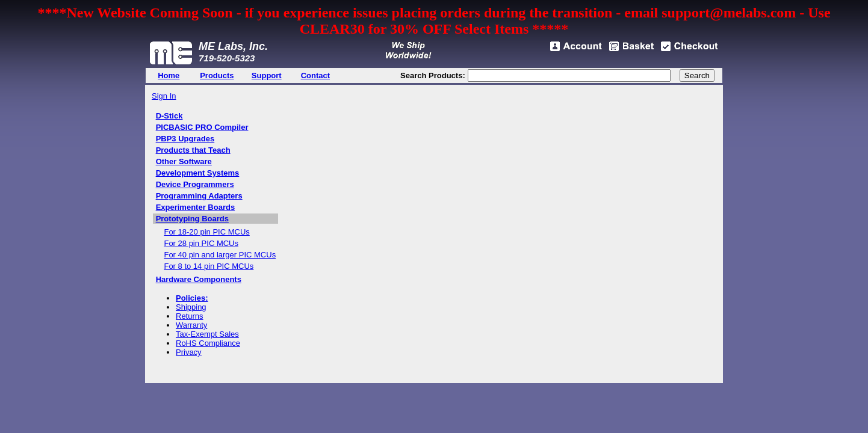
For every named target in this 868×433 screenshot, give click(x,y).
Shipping (191, 307)
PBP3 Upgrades (185, 139)
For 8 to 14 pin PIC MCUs (209, 266)
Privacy (189, 352)
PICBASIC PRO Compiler (202, 127)
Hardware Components (199, 279)
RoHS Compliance (208, 343)
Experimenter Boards (196, 207)
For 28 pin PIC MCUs (201, 243)
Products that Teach (193, 150)
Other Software (184, 161)
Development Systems (198, 173)
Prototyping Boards (192, 219)
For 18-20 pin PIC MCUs (206, 232)
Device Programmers (195, 184)
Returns (190, 316)
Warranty (191, 325)
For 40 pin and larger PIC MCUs (220, 255)
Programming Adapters (199, 196)
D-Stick (169, 116)
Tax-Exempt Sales (207, 334)
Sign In (164, 96)
